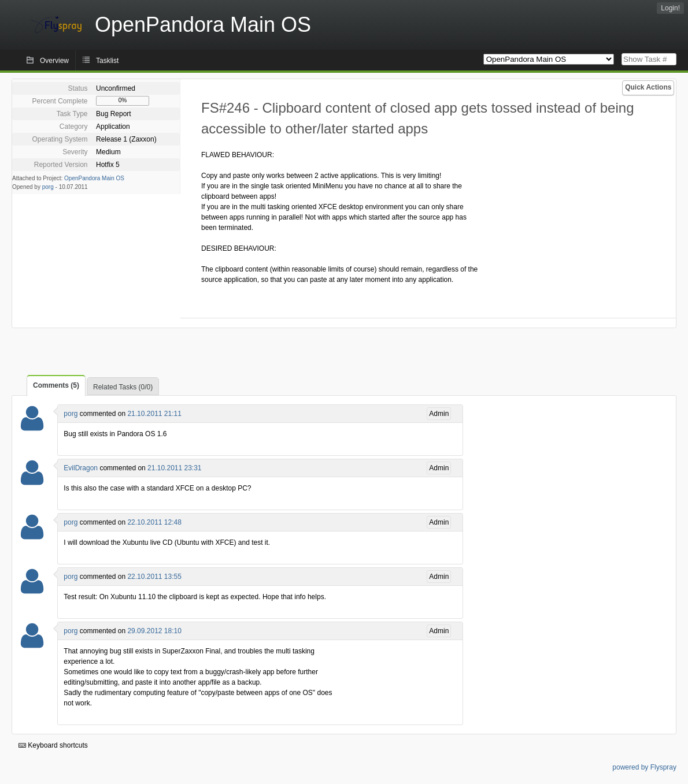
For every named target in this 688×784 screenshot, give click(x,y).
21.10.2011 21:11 (154, 414)
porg (48, 187)
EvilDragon (81, 468)
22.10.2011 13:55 (154, 577)
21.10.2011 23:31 (174, 468)
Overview (54, 61)
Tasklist (107, 61)
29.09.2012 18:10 (154, 631)
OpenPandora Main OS (94, 178)
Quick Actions (648, 87)
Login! (670, 8)
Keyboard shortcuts (53, 745)
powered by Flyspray (644, 767)
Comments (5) (56, 385)
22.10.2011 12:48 (154, 522)
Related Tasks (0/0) (123, 387)
